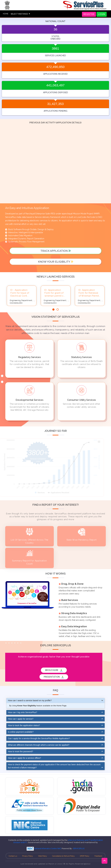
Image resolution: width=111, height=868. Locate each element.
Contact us (13, 856)
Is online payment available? (21, 732)
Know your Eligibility (56, 262)
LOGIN (102, 14)
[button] (53, 310)
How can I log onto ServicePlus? (23, 712)
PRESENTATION (54, 677)
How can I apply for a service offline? (24, 758)
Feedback (98, 856)
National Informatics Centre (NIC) (44, 849)
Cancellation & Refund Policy (63, 856)
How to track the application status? (24, 725)
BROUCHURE (54, 670)
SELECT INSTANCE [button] (20, 14)
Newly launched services (56, 277)
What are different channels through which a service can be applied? (39, 745)
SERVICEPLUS (79, 849)
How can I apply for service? (21, 719)
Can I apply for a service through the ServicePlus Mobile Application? (39, 738)
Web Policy (43, 856)
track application (56, 251)
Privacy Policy (28, 856)
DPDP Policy (85, 856)
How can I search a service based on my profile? (30, 700)
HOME (6, 14)
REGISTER (89, 14)
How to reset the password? (21, 751)
